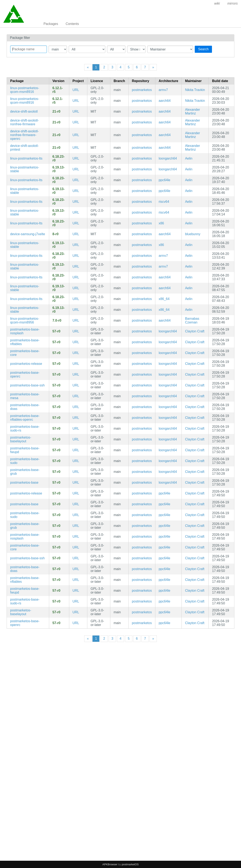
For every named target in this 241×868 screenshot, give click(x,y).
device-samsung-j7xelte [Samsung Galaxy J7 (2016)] (28, 234)
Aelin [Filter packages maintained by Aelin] (189, 158)
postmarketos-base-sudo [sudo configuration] (25, 461)
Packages (51, 24)
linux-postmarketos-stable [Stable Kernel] (25, 169)
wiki (217, 3)
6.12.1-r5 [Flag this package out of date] (58, 90)
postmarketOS (130, 864)
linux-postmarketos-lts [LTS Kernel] (26, 158)
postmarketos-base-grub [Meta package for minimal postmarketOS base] (25, 472)
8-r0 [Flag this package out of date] (55, 234)
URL (76, 90)
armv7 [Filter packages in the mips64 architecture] (163, 90)
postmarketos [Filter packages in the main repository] (142, 90)
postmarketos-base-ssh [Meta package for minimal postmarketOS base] (27, 385)
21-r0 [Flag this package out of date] (56, 111)
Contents (72, 24)
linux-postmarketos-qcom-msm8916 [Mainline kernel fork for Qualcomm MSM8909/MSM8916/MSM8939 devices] (25, 90)
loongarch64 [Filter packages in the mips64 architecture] (168, 158)
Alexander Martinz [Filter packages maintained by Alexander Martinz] (192, 111)
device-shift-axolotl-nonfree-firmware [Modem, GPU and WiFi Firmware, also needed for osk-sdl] (24, 122)
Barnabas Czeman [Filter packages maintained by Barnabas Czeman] (192, 320)
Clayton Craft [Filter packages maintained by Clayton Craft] (195, 331)
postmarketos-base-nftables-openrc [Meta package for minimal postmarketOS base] (25, 418)
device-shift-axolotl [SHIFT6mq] (24, 111)
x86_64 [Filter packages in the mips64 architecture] (164, 299)
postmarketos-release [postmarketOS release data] (26, 364)
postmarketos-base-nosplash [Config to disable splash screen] (25, 331)
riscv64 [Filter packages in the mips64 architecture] (164, 202)
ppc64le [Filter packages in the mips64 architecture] (164, 180)
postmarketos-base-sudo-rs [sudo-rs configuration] (25, 428)
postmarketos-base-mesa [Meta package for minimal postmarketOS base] (25, 396)
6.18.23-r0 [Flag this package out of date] (59, 158)
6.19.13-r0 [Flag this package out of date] (59, 169)
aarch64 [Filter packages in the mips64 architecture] (165, 101)
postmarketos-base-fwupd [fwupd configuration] (25, 450)
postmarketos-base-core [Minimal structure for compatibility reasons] (25, 353)
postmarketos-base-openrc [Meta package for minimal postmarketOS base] (25, 374)
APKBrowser (110, 864)
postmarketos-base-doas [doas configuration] (25, 407)
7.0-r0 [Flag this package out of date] (57, 320)
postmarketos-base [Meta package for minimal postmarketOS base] (24, 483)
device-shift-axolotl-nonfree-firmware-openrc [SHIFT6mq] (24, 135)
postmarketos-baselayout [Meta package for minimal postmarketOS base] (21, 439)
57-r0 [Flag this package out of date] (56, 331)
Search (203, 49)
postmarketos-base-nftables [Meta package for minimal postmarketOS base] (25, 342)
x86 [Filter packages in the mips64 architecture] (161, 223)
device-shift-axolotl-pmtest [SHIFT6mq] (24, 148)
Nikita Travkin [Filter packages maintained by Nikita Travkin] (195, 90)
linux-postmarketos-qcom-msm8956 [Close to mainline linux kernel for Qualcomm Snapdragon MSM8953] (25, 320)
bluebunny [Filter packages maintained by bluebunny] (193, 234)
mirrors (232, 3)
